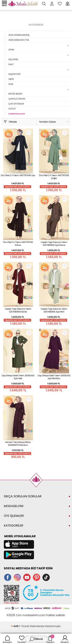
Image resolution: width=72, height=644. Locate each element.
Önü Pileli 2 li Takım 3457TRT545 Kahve (18, 244)
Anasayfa (7, 639)
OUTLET (12, 109)
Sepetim (50, 639)
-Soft (15, 626)
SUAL (11, 84)
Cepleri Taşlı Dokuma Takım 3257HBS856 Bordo (18, 310)
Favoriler (22, 639)
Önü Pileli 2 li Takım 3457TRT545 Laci (18, 175)
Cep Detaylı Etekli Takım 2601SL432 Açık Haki (18, 377)
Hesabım (65, 639)
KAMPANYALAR (17, 114)
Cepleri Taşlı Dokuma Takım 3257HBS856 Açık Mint (54, 310)
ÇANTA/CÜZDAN (17, 99)
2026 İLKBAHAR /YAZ (19, 40)
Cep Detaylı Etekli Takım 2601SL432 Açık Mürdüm (54, 377)
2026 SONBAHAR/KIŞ (19, 35)
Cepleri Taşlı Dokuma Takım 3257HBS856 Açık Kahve (54, 244)
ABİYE (11, 79)
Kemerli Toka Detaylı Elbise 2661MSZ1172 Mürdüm (18, 444)
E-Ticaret (24, 626)
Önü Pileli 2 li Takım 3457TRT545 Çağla (54, 177)
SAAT (11, 64)
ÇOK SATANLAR (16, 104)
